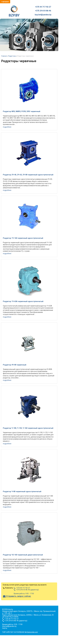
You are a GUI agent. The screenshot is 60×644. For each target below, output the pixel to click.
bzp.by (5, 628)
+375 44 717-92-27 (43, 7)
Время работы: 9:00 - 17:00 (24, 594)
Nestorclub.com (32, 632)
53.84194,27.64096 (11, 617)
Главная (4, 56)
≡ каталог (5, 2)
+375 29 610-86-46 (43, 11)
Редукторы (12, 56)
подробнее (7, 127)
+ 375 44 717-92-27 (22, 588)
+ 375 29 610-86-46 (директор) (26, 590)
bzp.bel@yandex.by (43, 15)
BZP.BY (14, 11)
